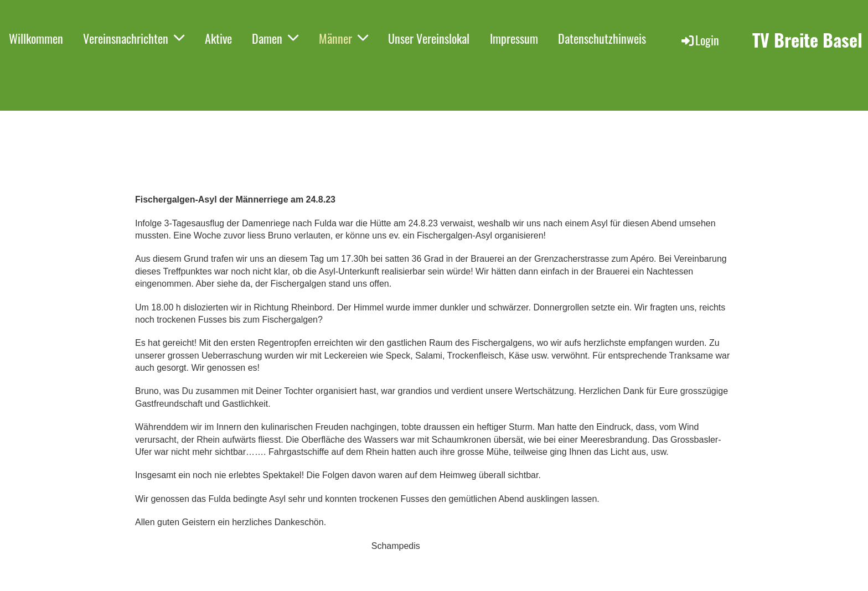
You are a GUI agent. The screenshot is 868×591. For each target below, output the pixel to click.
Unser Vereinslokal (429, 38)
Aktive (218, 38)
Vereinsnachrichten (134, 38)
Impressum (514, 38)
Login (699, 40)
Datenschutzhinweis (602, 38)
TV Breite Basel (807, 40)
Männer (343, 38)
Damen (275, 38)
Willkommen (36, 38)
